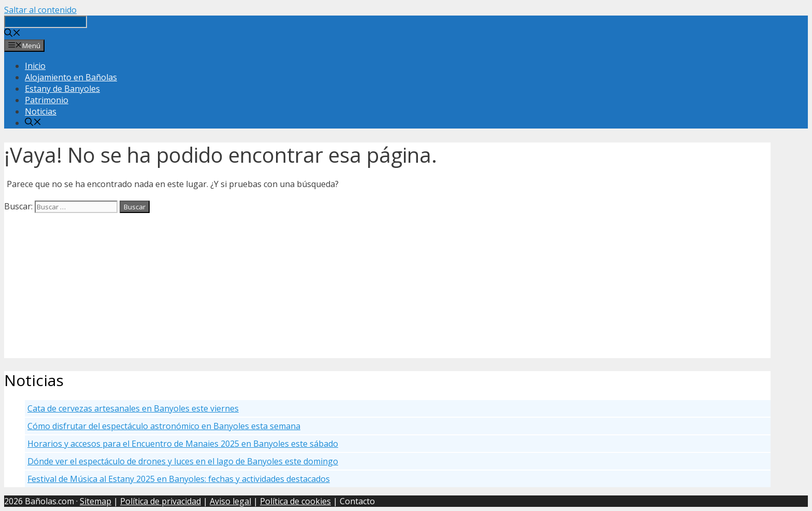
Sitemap (96, 501)
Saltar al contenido (40, 10)
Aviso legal (230, 501)
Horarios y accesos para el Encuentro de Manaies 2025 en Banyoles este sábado (183, 444)
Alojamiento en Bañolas (71, 77)
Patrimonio (47, 100)
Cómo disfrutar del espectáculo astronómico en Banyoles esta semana (164, 426)
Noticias (41, 111)
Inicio (35, 66)
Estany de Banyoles (62, 89)
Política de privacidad (161, 501)
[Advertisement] (315, 286)
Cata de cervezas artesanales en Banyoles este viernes (133, 408)
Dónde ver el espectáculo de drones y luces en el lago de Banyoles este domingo (183, 461)
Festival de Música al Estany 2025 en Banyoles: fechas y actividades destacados (179, 479)
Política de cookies (295, 501)
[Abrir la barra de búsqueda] (12, 34)
